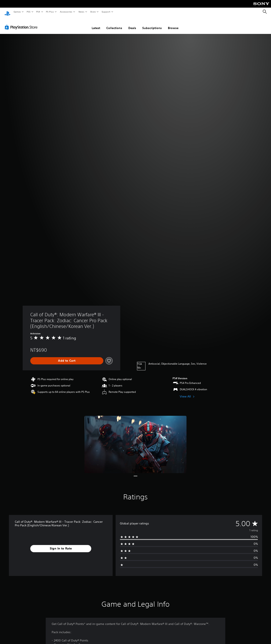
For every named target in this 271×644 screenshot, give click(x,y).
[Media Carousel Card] (135, 440)
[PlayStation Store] (22, 23)
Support (106, 12)
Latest (96, 24)
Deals (132, 24)
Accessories (66, 12)
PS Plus (50, 12)
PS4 (38, 12)
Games (17, 12)
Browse (173, 24)
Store (93, 12)
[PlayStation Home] (7, 12)
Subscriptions (152, 24)
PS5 (28, 12)
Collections (114, 24)
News (81, 12)
